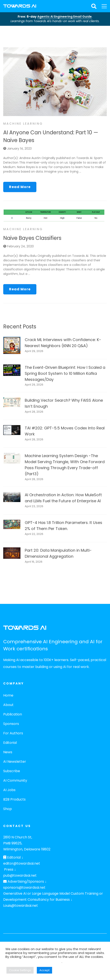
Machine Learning (23, 124)
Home (8, 695)
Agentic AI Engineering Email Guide (64, 17)
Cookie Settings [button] (20, 970)
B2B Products (14, 799)
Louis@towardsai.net (21, 906)
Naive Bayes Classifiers (32, 238)
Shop (8, 809)
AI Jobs (9, 790)
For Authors (13, 733)
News (8, 752)
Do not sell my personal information (33, 962)
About (8, 705)
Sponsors (11, 724)
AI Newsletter (15, 762)
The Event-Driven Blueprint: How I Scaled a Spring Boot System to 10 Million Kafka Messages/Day (65, 373)
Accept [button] (44, 970)
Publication (13, 714)
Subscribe (12, 771)
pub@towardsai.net (20, 875)
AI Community (15, 780)
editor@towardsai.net (22, 863)
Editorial (10, 743)
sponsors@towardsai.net (24, 887)
